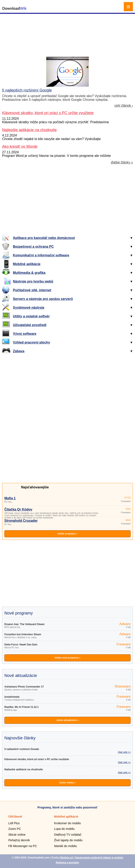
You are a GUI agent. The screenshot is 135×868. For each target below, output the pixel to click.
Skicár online (17, 835)
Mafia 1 (10, 498)
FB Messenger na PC (23, 846)
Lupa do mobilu (64, 829)
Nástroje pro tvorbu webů (33, 281)
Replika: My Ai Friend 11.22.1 (22, 707)
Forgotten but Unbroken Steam (23, 634)
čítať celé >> (124, 752)
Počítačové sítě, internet (32, 290)
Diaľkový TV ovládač (68, 835)
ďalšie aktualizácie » (67, 720)
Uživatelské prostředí (30, 325)
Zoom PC (15, 829)
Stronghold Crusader (21, 521)
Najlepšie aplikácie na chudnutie (24, 769)
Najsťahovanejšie (35, 487)
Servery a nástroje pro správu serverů (43, 299)
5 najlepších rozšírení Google (27, 90)
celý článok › (124, 105)
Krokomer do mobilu (67, 823)
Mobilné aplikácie (27, 264)
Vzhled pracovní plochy (32, 342)
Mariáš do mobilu (66, 846)
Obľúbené (15, 817)
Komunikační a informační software (41, 255)
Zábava (19, 351)
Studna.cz (66, 858)
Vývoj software (25, 334)
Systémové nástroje (29, 308)
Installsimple (12, 697)
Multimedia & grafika (29, 273)
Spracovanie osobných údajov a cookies (99, 858)
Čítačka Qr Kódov (18, 509)
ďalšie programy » (67, 534)
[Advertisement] (68, 30)
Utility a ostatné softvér (31, 316)
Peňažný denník (19, 840)
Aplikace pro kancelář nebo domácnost (44, 238)
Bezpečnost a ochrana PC (33, 247)
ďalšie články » (122, 162)
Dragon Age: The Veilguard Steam (24, 624)
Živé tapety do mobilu (68, 840)
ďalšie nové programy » (67, 658)
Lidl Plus (14, 823)
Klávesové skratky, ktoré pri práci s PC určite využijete (37, 759)
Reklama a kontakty (67, 863)
